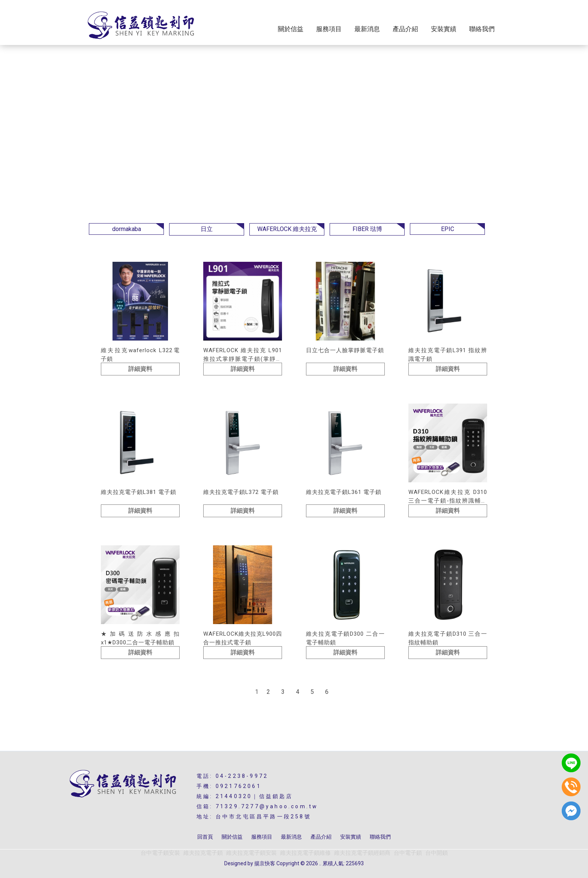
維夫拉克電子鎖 (203, 853)
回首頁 (205, 837)
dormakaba (127, 229)
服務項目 (329, 29)
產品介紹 (405, 29)
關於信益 (291, 29)
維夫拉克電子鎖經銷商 (362, 853)
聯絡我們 (482, 29)
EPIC (448, 229)
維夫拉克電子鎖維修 (305, 853)
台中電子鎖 (408, 853)
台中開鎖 (436, 853)
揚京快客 (265, 863)
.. (320, 863)
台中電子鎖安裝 (160, 853)
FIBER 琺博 (367, 229)
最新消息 (367, 29)
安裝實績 (444, 29)
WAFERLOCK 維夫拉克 (287, 229)
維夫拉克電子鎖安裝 (251, 853)
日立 (207, 229)
